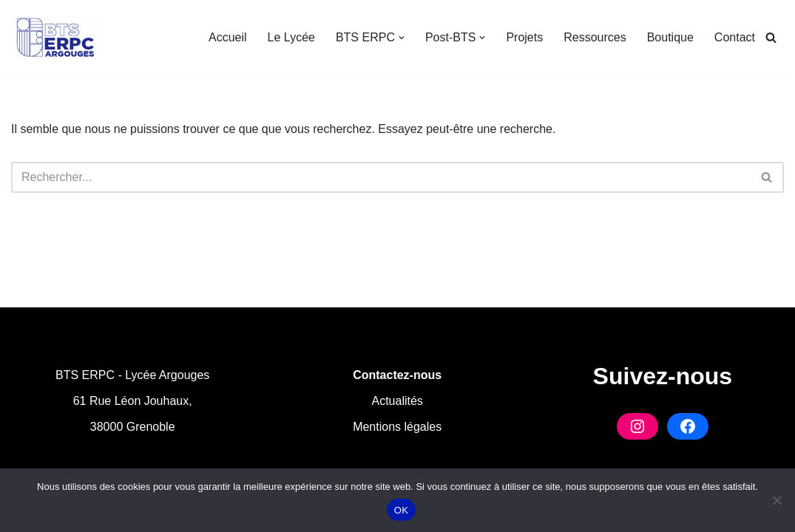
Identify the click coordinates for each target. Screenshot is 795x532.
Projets (524, 37)
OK (401, 510)
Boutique (670, 37)
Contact (735, 37)
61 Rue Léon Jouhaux (131, 401)
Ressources (595, 37)
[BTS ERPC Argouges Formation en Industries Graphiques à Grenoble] (55, 37)
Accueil (228, 37)
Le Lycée (291, 37)
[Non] (777, 500)
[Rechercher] (771, 37)
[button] (402, 38)
